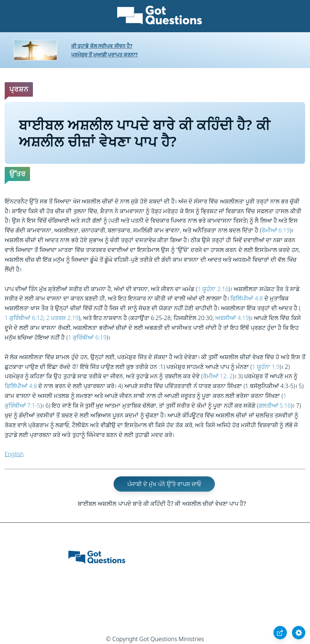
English (14, 454)
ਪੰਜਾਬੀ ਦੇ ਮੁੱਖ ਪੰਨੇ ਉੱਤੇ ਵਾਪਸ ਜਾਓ (164, 484)
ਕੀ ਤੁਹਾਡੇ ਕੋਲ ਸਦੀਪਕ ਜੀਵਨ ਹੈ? (102, 46)
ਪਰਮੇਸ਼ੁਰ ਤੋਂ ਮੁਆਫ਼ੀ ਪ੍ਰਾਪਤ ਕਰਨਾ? (105, 54)
